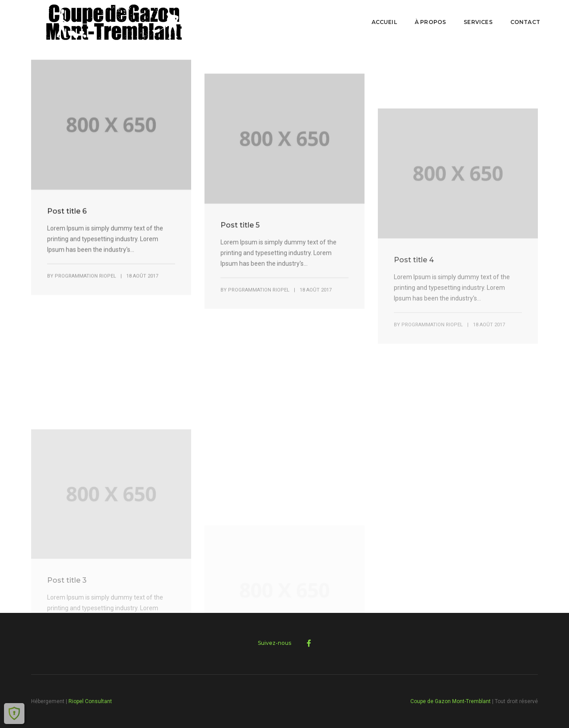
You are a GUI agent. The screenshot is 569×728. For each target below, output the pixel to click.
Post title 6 (67, 221)
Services (478, 22)
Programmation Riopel (85, 286)
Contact (525, 22)
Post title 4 (414, 316)
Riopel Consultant (90, 701)
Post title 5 (240, 252)
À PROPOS (430, 22)
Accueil (384, 22)
